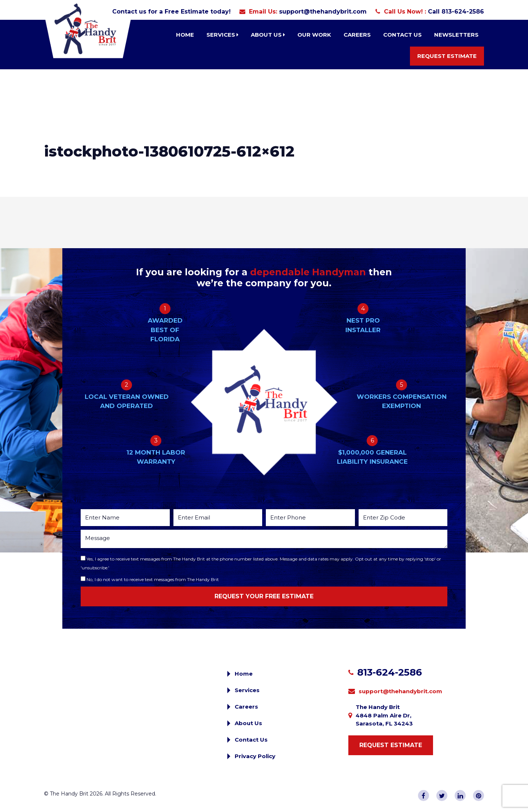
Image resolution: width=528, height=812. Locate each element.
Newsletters (456, 35)
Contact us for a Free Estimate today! (171, 12)
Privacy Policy (255, 756)
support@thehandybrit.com (323, 12)
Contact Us (402, 35)
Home (185, 35)
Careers (357, 35)
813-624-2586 (390, 672)
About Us (268, 35)
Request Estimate (447, 56)
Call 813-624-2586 (456, 12)
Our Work (314, 35)
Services (222, 35)
